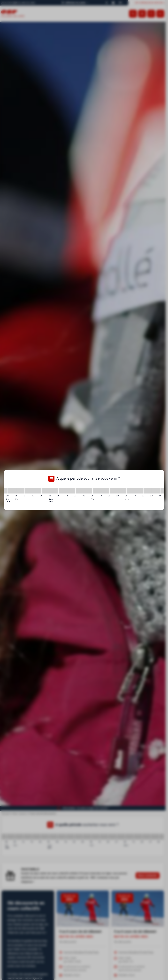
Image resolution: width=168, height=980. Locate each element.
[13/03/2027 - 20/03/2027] (139, 491)
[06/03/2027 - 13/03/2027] (131, 491)
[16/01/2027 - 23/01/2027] (71, 491)
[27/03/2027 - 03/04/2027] (156, 491)
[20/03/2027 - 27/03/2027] (148, 491)
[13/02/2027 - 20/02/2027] (105, 491)
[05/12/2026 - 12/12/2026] (20, 491)
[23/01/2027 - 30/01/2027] (80, 491)
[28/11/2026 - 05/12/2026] (12, 491)
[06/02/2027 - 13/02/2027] (97, 491)
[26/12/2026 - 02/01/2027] (46, 491)
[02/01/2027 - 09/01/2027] (54, 491)
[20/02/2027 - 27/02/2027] (114, 491)
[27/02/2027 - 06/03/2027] (122, 491)
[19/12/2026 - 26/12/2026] (37, 491)
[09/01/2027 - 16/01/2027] (63, 491)
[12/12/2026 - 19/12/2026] (29, 491)
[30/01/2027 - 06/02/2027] (88, 491)
